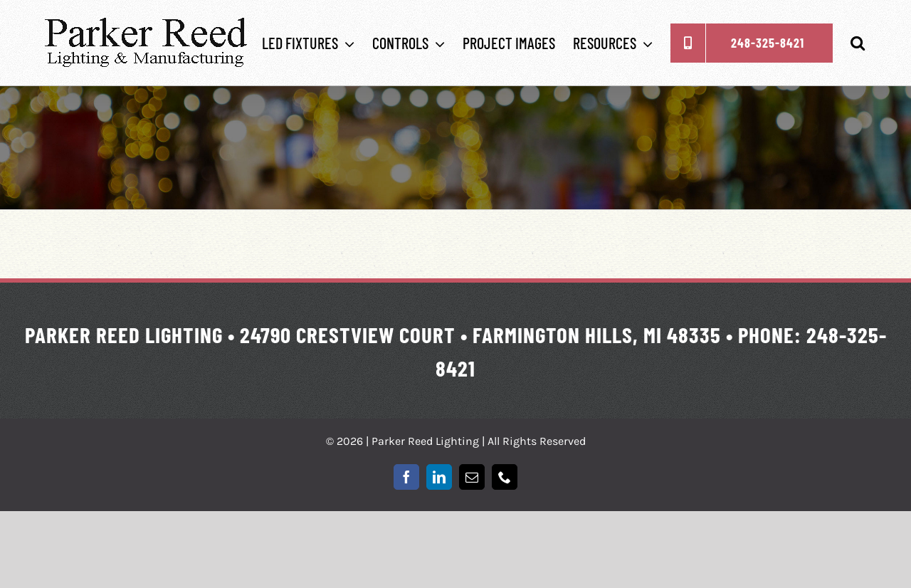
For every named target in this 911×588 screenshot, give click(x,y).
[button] (858, 43)
